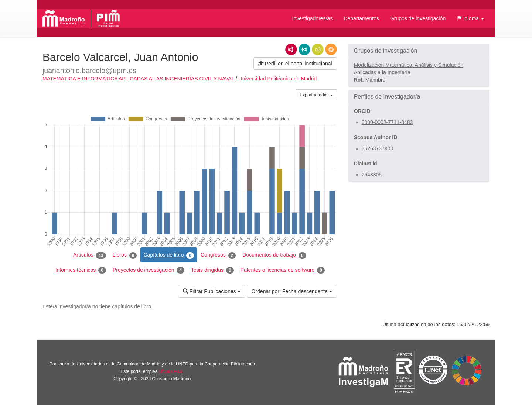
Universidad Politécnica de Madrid (278, 79)
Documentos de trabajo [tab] (274, 255)
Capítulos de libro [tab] (169, 255)
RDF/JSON (331, 49)
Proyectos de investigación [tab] (149, 270)
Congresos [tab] (218, 255)
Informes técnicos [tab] (81, 270)
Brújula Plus (171, 371)
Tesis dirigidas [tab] (212, 270)
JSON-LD (304, 49)
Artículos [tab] (90, 255)
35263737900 (378, 148)
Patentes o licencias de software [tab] (283, 270)
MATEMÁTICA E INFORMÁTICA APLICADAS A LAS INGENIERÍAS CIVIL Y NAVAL (138, 79)
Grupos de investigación (418, 18)
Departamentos (361, 18)
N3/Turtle (318, 49)
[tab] (419, 51)
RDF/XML (291, 49)
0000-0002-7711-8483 (387, 122)
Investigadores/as (313, 18)
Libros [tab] (125, 255)
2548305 (372, 175)
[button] (470, 18)
